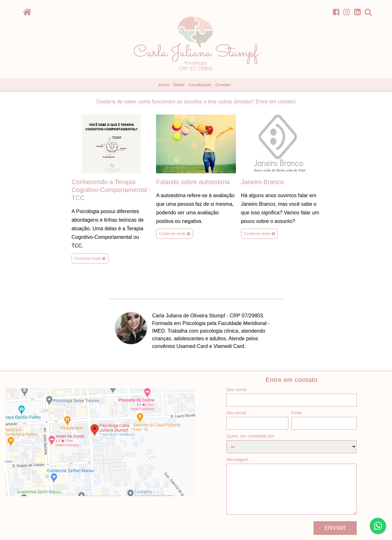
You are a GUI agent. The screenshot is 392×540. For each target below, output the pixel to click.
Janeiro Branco (262, 182)
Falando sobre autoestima (193, 182)
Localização (200, 85)
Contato (223, 85)
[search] (368, 12)
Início (164, 85)
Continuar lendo (90, 259)
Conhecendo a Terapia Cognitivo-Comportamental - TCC (111, 190)
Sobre (179, 85)
